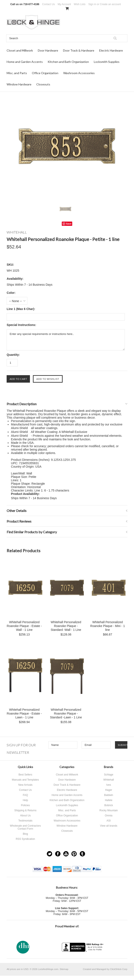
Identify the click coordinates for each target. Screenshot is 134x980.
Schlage (109, 775)
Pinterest (74, 854)
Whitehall (109, 780)
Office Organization (45, 73)
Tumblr (82, 854)
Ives (109, 785)
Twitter (49, 854)
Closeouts (43, 84)
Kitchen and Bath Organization (68, 62)
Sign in (92, 4)
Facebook (58, 854)
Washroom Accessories (79, 73)
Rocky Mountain (109, 810)
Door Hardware (48, 50)
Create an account (110, 4)
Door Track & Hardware (79, 50)
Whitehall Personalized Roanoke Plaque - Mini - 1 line (107, 626)
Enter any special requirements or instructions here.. (66, 340)
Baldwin (109, 795)
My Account (64, 4)
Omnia (109, 816)
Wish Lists (80, 4)
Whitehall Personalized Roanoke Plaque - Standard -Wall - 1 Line (66, 626)
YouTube (66, 854)
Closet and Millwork (20, 50)
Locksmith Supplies (107, 62)
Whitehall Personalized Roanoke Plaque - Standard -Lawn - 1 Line (66, 713)
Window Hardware (19, 84)
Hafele (109, 800)
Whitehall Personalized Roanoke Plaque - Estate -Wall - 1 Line (24, 626)
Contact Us (48, 4)
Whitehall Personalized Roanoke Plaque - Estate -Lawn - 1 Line (24, 713)
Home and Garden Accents (25, 62)
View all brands (109, 826)
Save (69, 224)
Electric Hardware (111, 50)
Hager (109, 790)
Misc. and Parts (17, 73)
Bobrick (109, 805)
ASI (109, 821)
